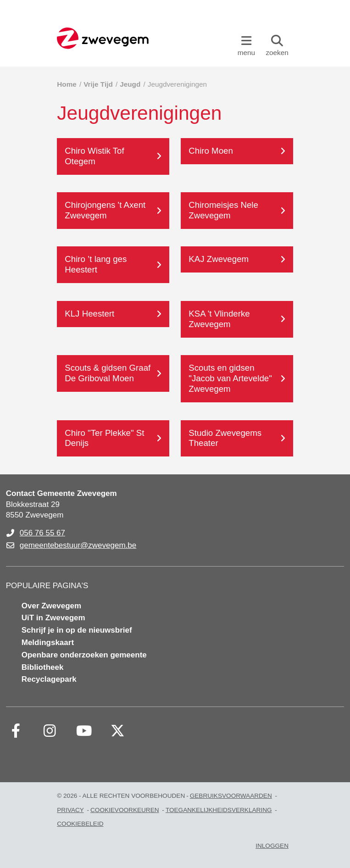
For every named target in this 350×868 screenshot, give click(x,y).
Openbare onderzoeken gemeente (84, 655)
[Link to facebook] (16, 731)
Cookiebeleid (80, 824)
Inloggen (272, 846)
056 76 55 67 (42, 533)
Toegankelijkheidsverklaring (219, 810)
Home (67, 84)
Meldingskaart (48, 643)
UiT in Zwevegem (53, 618)
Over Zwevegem (51, 606)
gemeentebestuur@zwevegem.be (78, 545)
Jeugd (130, 84)
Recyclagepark (49, 679)
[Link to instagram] (50, 731)
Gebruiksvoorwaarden (231, 796)
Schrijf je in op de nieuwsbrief (77, 630)
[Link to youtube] (84, 731)
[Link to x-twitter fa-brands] (118, 731)
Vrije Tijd (98, 84)
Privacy (70, 810)
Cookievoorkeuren (125, 810)
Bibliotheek (43, 667)
